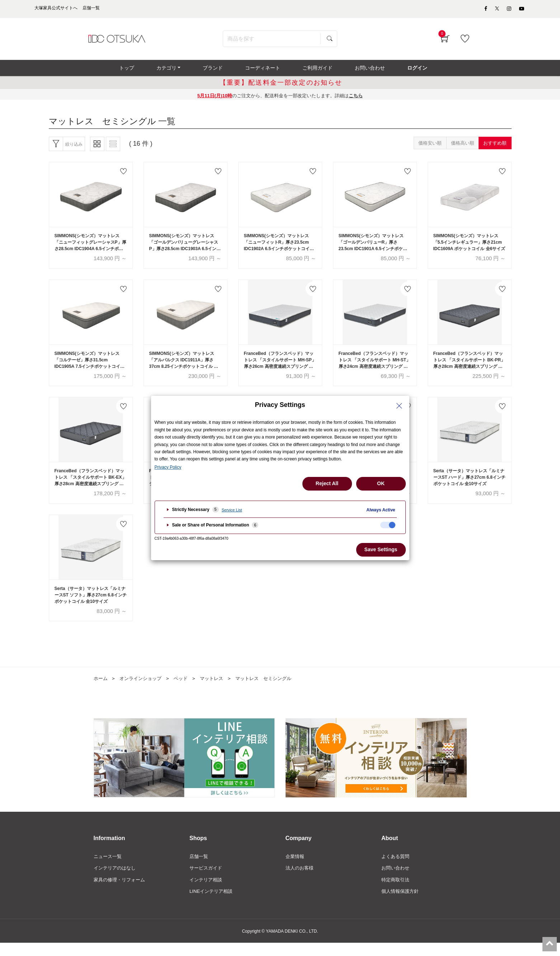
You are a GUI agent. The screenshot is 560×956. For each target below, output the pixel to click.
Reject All (327, 483)
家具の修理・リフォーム (121, 892)
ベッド (185, 690)
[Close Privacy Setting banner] (399, 406)
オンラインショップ (143, 690)
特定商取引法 (396, 892)
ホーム (101, 690)
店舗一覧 (199, 868)
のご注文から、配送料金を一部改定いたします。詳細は (280, 100)
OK (381, 483)
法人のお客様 (301, 880)
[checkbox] (388, 525)
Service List (232, 510)
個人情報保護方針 (401, 904)
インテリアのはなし (116, 880)
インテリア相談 (207, 892)
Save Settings (381, 549)
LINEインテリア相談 (213, 904)
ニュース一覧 (109, 868)
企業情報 (296, 868)
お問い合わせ (396, 880)
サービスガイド (207, 880)
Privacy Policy (168, 467)
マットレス (218, 690)
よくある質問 (396, 868)
